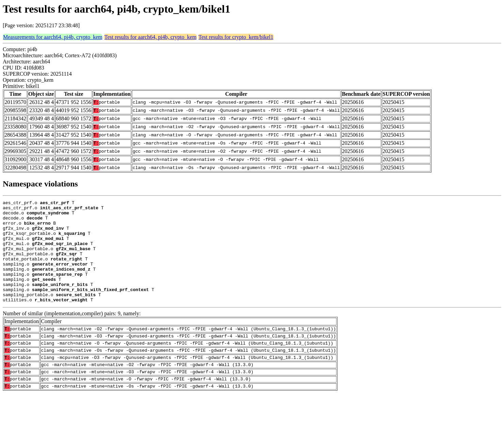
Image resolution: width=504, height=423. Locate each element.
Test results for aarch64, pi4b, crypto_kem (150, 37)
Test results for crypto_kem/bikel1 (236, 37)
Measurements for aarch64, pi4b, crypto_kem (53, 37)
